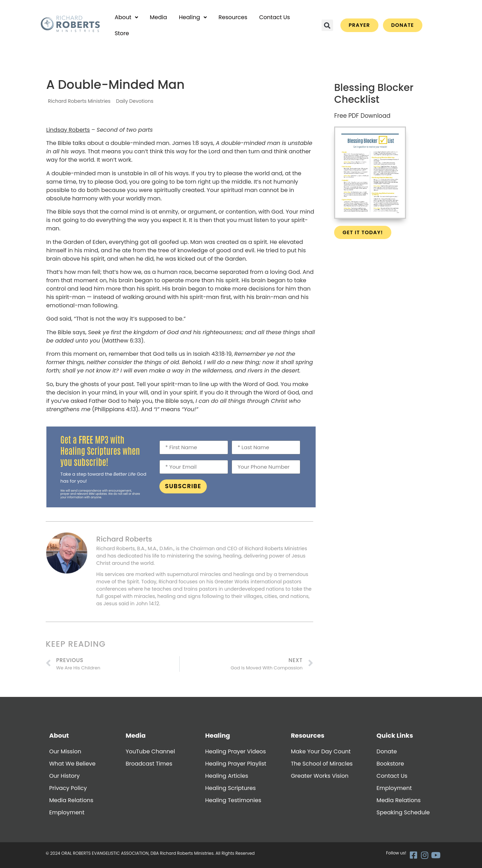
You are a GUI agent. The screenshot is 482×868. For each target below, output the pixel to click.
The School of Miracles (322, 764)
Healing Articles (227, 776)
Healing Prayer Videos (235, 751)
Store (122, 33)
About (126, 17)
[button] (126, 17)
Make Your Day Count (321, 751)
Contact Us (274, 17)
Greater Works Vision (320, 776)
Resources (233, 17)
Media (159, 17)
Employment (67, 812)
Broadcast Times (149, 764)
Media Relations (71, 800)
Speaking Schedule (403, 812)
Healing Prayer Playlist (236, 764)
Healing (193, 17)
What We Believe (72, 764)
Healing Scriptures (230, 788)
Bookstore (390, 764)
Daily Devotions (135, 101)
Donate (387, 751)
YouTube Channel (150, 751)
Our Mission (65, 751)
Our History (64, 776)
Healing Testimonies (233, 800)
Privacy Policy (68, 788)
